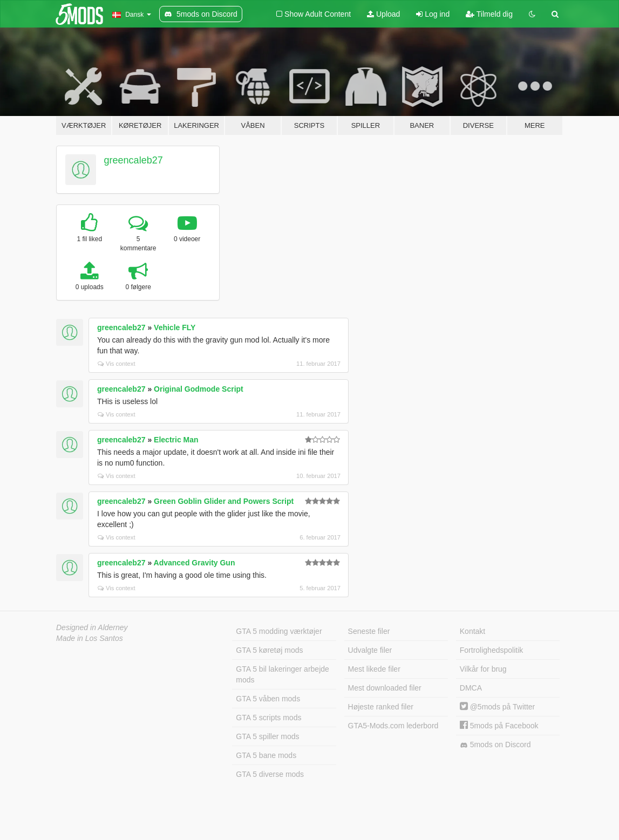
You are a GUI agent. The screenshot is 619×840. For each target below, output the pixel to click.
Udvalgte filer (370, 650)
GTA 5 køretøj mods (269, 650)
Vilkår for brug (483, 669)
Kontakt (472, 631)
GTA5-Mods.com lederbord (393, 726)
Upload (383, 14)
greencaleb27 (134, 160)
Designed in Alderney (92, 627)
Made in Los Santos (90, 638)
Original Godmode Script (199, 389)
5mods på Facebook (499, 726)
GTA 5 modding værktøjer (279, 631)
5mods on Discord (495, 745)
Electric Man (176, 440)
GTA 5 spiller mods (267, 736)
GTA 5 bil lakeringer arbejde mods (283, 674)
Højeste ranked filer (381, 707)
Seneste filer (369, 631)
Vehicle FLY (175, 327)
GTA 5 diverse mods (270, 774)
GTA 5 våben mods (268, 699)
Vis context (117, 364)
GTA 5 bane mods (266, 755)
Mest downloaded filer (385, 688)
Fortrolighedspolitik (492, 650)
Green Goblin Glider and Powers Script (224, 501)
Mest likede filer (374, 669)
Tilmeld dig (489, 14)
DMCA (471, 688)
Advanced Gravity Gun (195, 563)
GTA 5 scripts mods (268, 718)
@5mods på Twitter (497, 707)
